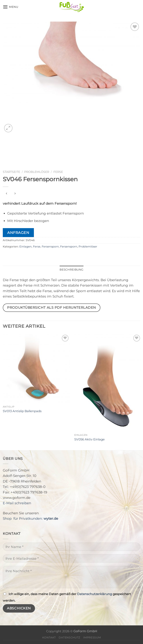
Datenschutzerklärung (94, 594)
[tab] (71, 270)
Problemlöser (37, 172)
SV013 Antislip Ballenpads (22, 411)
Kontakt (49, 637)
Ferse (58, 172)
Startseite (11, 172)
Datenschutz (69, 637)
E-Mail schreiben (17, 503)
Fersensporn (50, 247)
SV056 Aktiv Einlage (89, 439)
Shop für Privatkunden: (30, 518)
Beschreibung (71, 270)
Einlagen (26, 247)
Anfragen (18, 233)
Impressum (92, 637)
